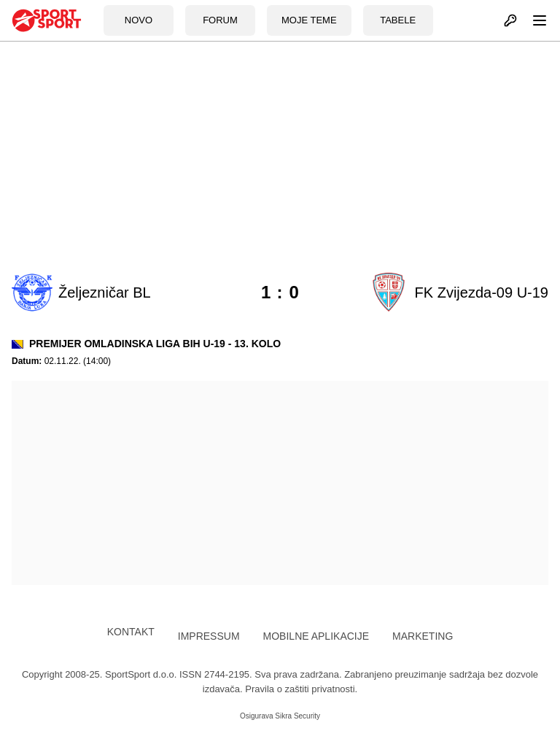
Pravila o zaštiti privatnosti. (301, 689)
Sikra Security (297, 716)
